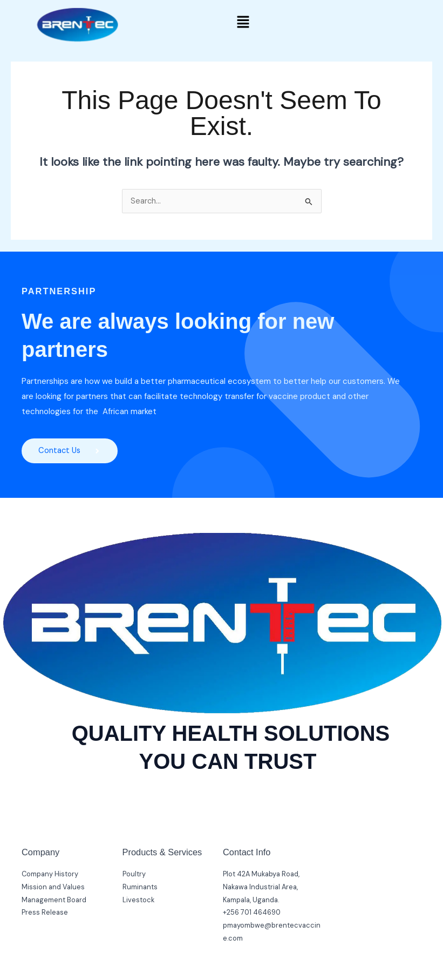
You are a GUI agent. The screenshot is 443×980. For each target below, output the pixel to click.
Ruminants (140, 887)
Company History (50, 874)
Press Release (45, 913)
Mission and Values (53, 887)
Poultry (134, 874)
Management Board (54, 900)
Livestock (138, 900)
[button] (243, 23)
